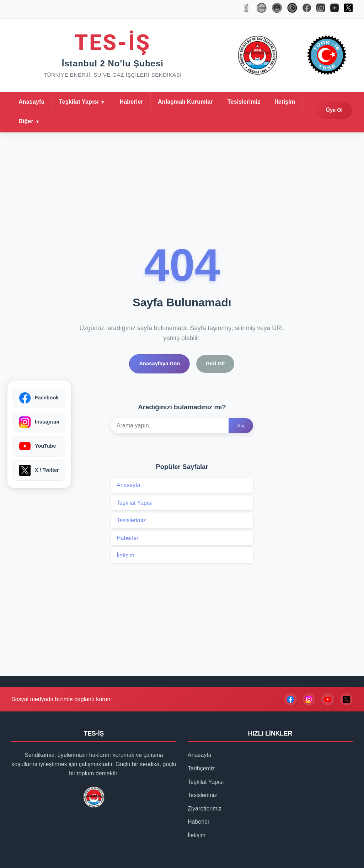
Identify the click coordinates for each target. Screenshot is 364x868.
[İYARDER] (262, 9)
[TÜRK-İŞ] (292, 9)
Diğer (26, 141)
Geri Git (219, 383)
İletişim (285, 122)
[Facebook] (286, 720)
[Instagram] (306, 720)
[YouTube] (326, 720)
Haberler (131, 122)
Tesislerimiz (244, 122)
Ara (241, 446)
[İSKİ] (246, 9)
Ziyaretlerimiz (205, 829)
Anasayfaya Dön (157, 383)
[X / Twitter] (346, 720)
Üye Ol (331, 130)
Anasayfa (31, 122)
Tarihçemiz (201, 789)
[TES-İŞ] (277, 9)
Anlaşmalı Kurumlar (185, 122)
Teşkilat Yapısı (79, 122)
